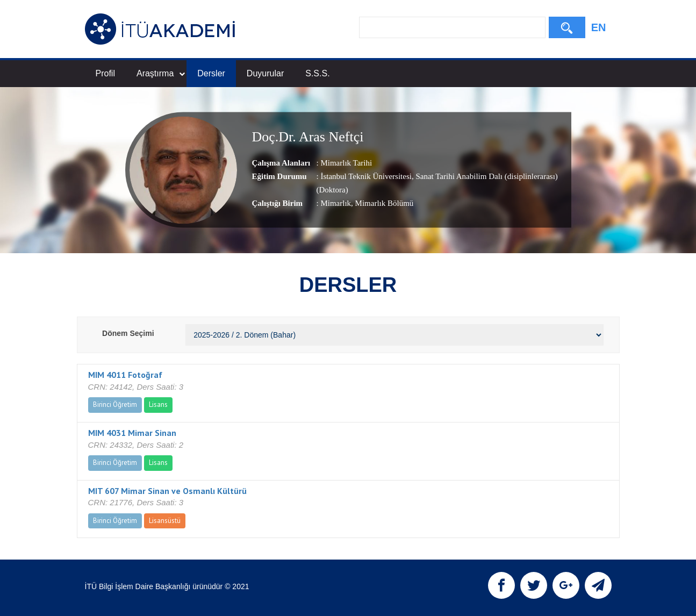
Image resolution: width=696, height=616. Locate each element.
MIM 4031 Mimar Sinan (132, 433)
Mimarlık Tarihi (346, 163)
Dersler (211, 73)
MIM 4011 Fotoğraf (125, 375)
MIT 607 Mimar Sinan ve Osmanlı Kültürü (167, 491)
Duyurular (265, 73)
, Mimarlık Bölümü (382, 203)
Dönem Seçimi (128, 333)
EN (599, 27)
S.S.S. (317, 73)
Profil (105, 73)
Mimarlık (336, 203)
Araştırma (161, 73)
